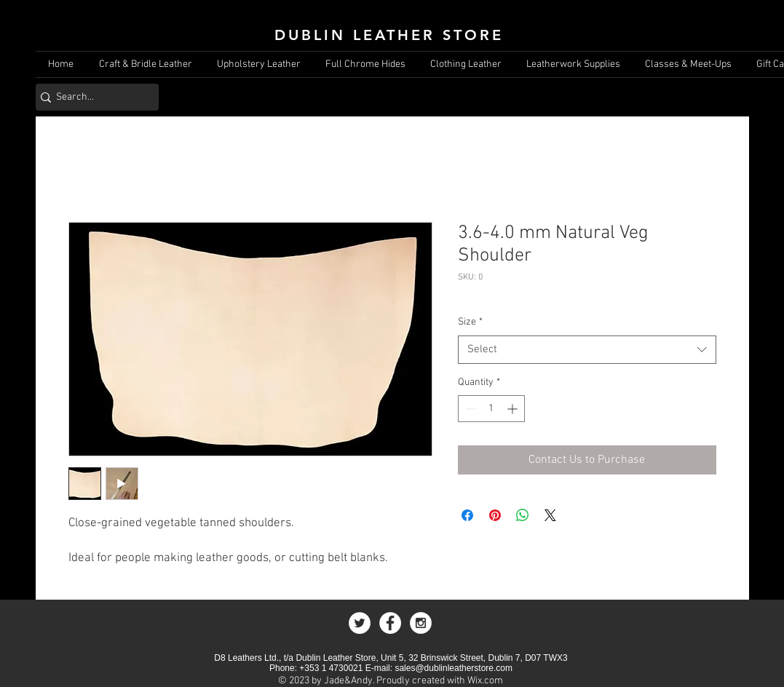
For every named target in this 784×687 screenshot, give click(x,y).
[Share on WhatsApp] (523, 515)
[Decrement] (469, 409)
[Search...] (92, 97)
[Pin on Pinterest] (495, 515)
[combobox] (587, 350)
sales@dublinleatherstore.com (454, 668)
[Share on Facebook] (467, 515)
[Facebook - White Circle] (390, 623)
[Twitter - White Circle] (360, 623)
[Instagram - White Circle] (421, 623)
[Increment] (514, 409)
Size (470, 322)
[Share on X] (550, 515)
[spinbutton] (491, 409)
